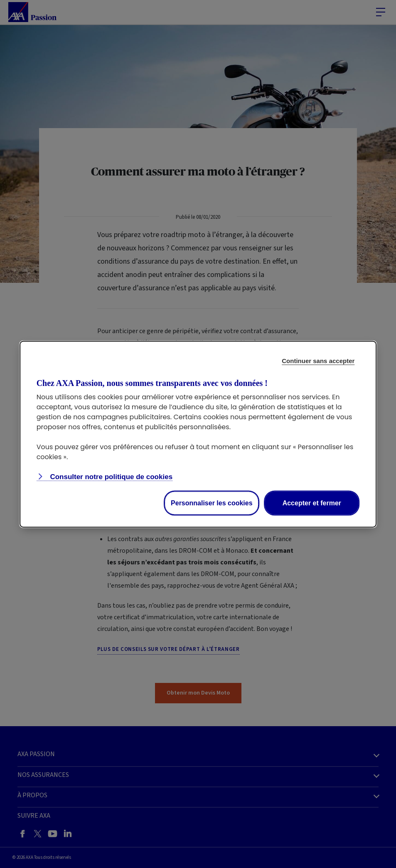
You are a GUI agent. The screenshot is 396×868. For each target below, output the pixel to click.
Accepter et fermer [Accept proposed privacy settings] (312, 503)
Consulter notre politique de (110, 476)
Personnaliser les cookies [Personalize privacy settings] (212, 503)
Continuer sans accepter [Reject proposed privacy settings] (318, 360)
